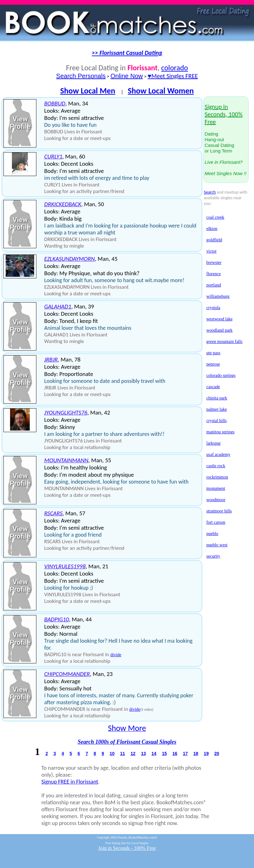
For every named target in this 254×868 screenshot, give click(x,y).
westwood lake (220, 319)
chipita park (217, 398)
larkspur (214, 443)
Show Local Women (161, 91)
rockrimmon (217, 477)
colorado (175, 68)
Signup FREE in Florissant (70, 782)
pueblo (212, 534)
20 (217, 753)
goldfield (214, 240)
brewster (214, 263)
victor (212, 251)
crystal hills (217, 421)
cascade (213, 387)
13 (144, 753)
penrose (213, 364)
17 (185, 753)
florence (214, 274)
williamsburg (218, 296)
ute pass (213, 353)
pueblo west (217, 545)
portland (214, 285)
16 (175, 753)
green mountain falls (224, 342)
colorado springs (221, 375)
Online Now (127, 76)
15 (164, 753)
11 (123, 753)
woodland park (220, 330)
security (213, 556)
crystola (213, 308)
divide (116, 655)
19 (206, 753)
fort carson (216, 522)
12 (133, 753)
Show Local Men (88, 91)
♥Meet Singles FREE (173, 76)
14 (154, 753)
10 (112, 753)
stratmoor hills (219, 511)
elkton (212, 229)
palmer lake (217, 409)
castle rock (216, 466)
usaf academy (218, 455)
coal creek (215, 217)
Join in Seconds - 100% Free (127, 848)
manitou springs (220, 432)
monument (216, 488)
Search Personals (81, 76)
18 (196, 753)
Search (210, 192)
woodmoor (216, 500)
